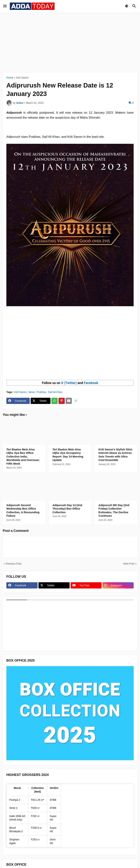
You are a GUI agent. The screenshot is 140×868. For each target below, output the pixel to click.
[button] (5, 6)
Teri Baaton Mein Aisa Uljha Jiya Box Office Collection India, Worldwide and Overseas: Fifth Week (23, 456)
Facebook (91, 383)
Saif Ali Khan (55, 392)
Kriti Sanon (22, 78)
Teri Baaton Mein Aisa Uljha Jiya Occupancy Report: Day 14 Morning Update (68, 455)
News (32, 392)
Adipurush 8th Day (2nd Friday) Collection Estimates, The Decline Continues (114, 510)
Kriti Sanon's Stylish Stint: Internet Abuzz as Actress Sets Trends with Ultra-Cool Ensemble (116, 455)
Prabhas (41, 392)
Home (10, 78)
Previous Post (13, 564)
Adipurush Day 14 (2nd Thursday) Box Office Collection (67, 509)
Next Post (129, 564)
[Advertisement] (70, 43)
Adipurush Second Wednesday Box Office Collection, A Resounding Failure (23, 510)
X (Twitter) (69, 383)
